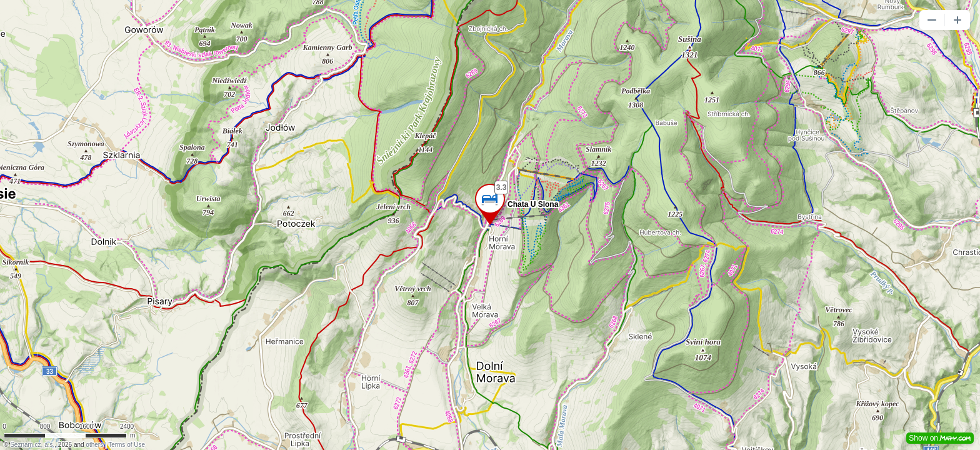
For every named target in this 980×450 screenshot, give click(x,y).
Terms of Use (127, 445)
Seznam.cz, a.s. (32, 445)
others (94, 445)
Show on (940, 438)
